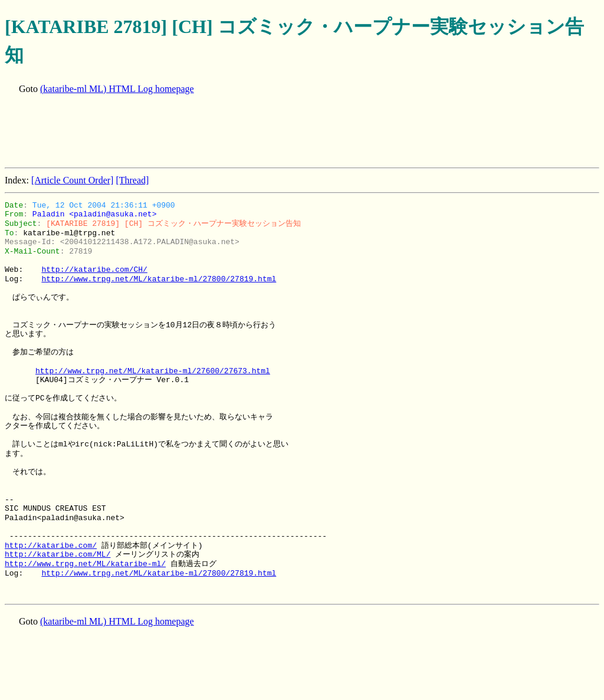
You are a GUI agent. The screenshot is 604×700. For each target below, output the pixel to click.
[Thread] (132, 180)
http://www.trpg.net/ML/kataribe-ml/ (85, 564)
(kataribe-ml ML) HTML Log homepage (117, 89)
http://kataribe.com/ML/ (58, 554)
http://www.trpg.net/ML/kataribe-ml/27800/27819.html (159, 279)
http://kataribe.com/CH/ (94, 270)
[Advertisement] (219, 132)
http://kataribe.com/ (51, 545)
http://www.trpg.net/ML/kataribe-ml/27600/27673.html (153, 371)
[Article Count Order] (73, 180)
